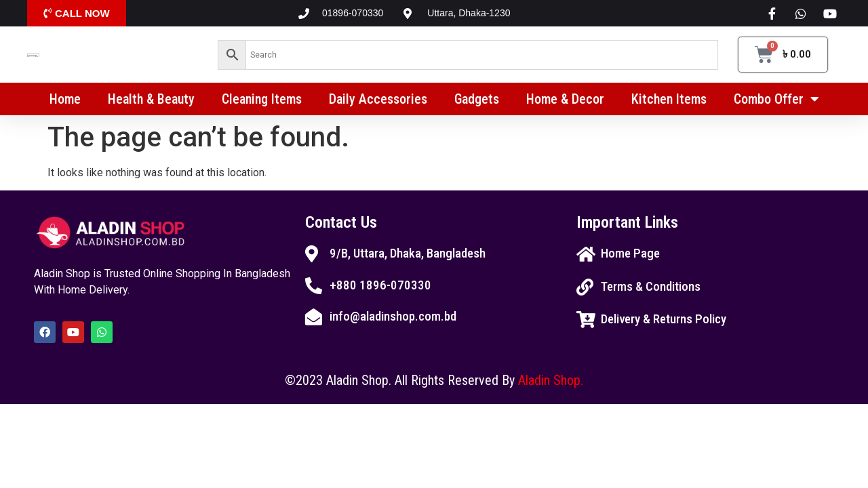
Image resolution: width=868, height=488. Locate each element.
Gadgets (477, 104)
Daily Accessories (378, 104)
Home (65, 104)
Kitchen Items (669, 104)
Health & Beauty (151, 104)
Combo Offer (776, 104)
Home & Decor (565, 104)
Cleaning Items (262, 104)
